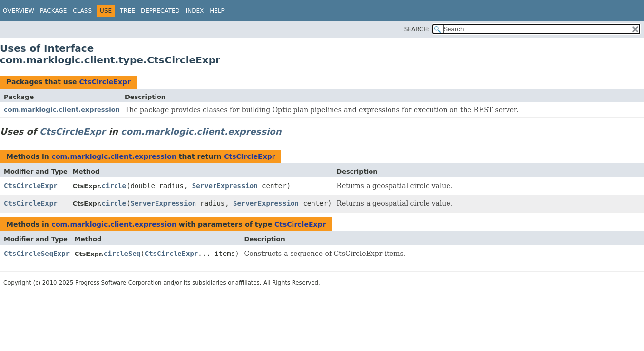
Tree (127, 11)
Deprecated (160, 11)
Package (53, 11)
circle (114, 186)
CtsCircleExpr (105, 82)
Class (82, 11)
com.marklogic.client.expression (62, 109)
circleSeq (122, 253)
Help (217, 11)
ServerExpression (225, 186)
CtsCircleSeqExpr (37, 253)
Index (195, 11)
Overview (19, 11)
